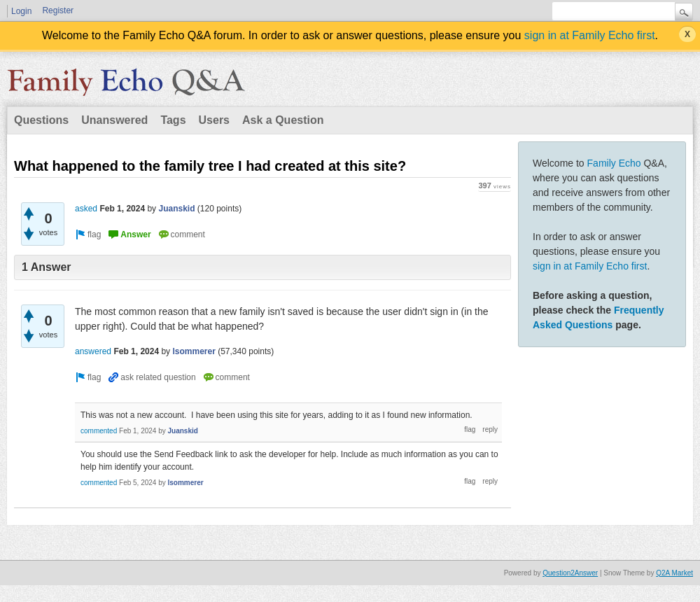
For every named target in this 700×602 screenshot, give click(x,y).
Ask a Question (283, 120)
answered (93, 351)
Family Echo (614, 163)
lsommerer (194, 351)
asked (86, 209)
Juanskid (176, 209)
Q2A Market (674, 573)
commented (99, 431)
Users (214, 120)
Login (21, 11)
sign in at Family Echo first (590, 35)
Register (58, 10)
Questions (41, 120)
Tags (173, 120)
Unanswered (114, 120)
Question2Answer (570, 573)
